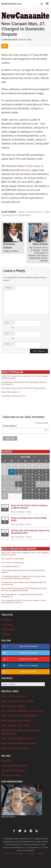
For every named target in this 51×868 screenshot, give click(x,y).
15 (39, 477)
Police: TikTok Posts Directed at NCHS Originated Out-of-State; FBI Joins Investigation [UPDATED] (24, 589)
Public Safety (35, 212)
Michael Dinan (11, 40)
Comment (8, 288)
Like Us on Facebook (20, 646)
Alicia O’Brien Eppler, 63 (10, 392)
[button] (42, 4)
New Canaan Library (13, 706)
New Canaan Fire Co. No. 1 (17, 720)
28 (18, 465)
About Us (7, 620)
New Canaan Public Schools (18, 701)
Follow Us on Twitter (20, 653)
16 (46, 477)
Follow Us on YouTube (20, 659)
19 (18, 483)
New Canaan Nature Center (17, 738)
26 (5, 465)
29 (25, 465)
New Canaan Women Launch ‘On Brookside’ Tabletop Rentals (23, 388)
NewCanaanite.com (11, 4)
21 (32, 483)
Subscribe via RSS (19, 672)
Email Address (25, 426)
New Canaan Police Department (20, 716)
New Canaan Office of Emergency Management (21, 732)
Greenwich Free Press (14, 766)
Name (9, 323)
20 (25, 483)
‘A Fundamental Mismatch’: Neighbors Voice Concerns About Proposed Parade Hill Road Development (23, 577)
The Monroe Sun (11, 775)
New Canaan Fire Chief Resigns (13, 559)
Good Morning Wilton (13, 770)
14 (32, 477)
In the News (8, 629)
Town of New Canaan (14, 696)
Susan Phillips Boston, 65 (10, 566)
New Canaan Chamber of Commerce (23, 711)
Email (9, 334)
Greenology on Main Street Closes (13, 396)
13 (25, 477)
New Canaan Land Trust (15, 725)
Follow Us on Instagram (20, 665)
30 (32, 465)
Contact (6, 634)
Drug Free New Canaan (15, 748)
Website (8, 344)
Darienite (6, 761)
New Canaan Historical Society (19, 743)
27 (12, 465)
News (21, 212)
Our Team (7, 624)
